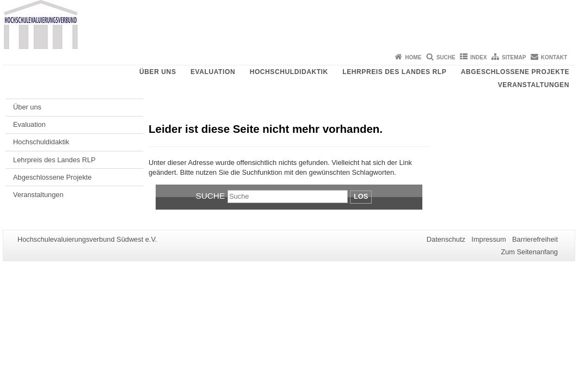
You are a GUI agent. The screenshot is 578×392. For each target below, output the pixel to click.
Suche (446, 57)
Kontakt (554, 57)
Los (361, 196)
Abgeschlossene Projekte (515, 72)
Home (413, 57)
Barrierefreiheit (535, 239)
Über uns (158, 72)
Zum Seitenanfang (529, 252)
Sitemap (514, 57)
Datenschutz (446, 239)
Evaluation (213, 72)
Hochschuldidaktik (289, 72)
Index (479, 57)
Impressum (488, 239)
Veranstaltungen (534, 85)
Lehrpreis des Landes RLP (394, 72)
